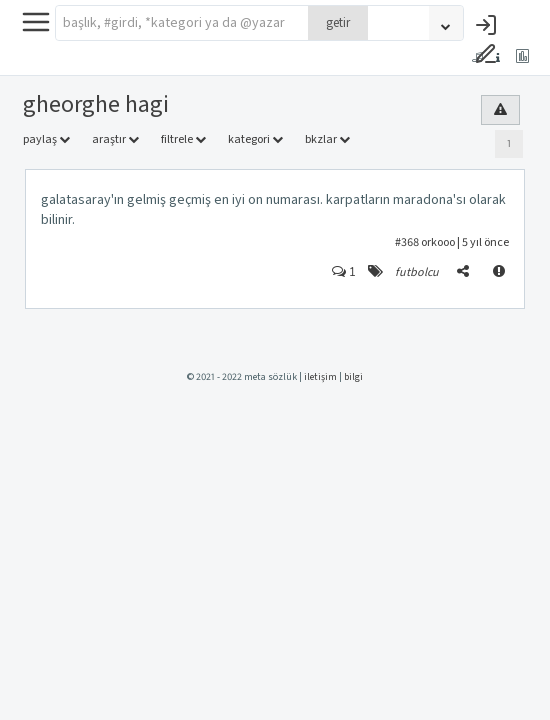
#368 (407, 242)
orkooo (438, 242)
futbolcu (417, 272)
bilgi (353, 377)
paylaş (46, 139)
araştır (115, 139)
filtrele (183, 139)
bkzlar (327, 139)
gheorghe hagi (96, 104)
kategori (255, 139)
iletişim (320, 377)
